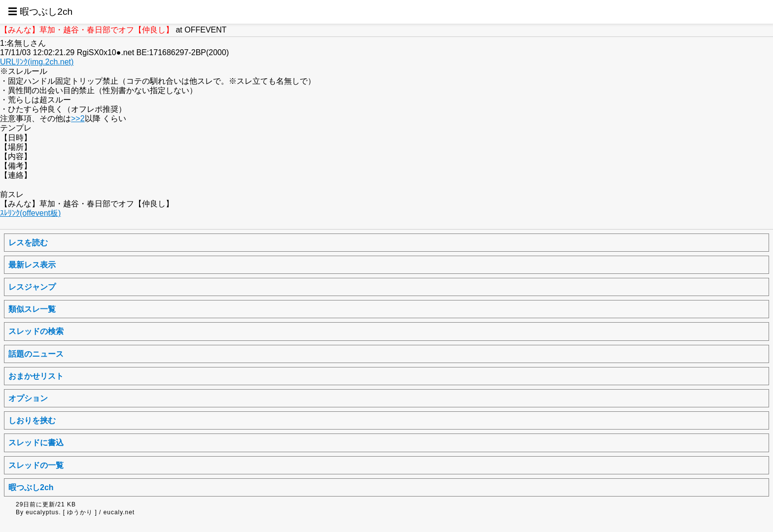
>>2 (78, 118)
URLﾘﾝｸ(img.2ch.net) (37, 62)
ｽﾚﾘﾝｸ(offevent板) (30, 213)
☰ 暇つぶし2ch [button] (40, 12)
